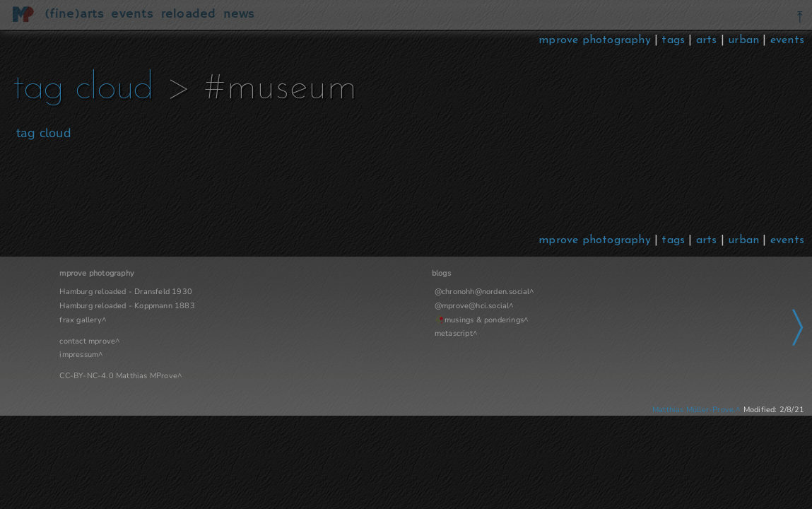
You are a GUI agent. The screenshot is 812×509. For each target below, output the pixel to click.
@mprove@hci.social (355, 306)
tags (673, 40)
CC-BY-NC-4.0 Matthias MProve (118, 376)
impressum (79, 355)
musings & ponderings (367, 320)
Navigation (597, 273)
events (787, 40)
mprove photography (596, 40)
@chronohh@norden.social (365, 292)
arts (707, 40)
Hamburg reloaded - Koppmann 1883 (127, 306)
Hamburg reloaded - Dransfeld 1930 (126, 292)
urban (743, 40)
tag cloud (123, 89)
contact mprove (87, 341)
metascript (336, 333)
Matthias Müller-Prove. (694, 410)
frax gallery (80, 320)
